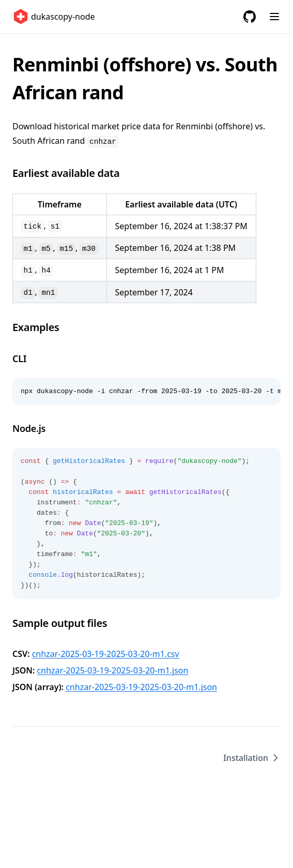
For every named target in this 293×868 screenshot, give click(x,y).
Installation (252, 758)
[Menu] (274, 17)
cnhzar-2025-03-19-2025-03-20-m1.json (113, 670)
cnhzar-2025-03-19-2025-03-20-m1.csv (106, 654)
